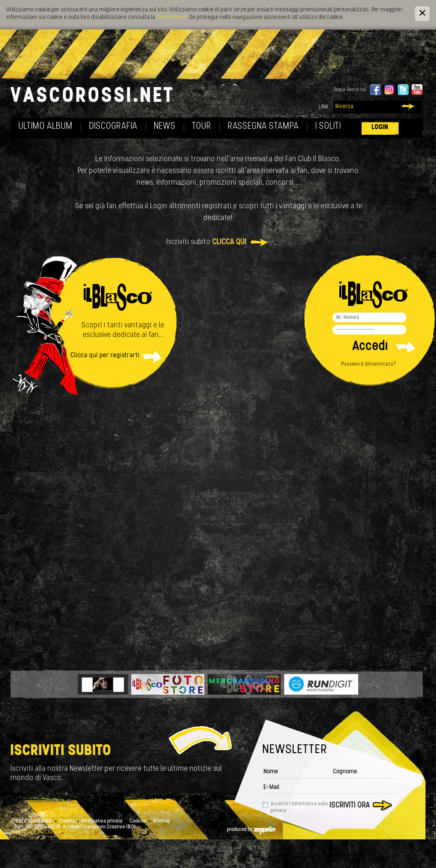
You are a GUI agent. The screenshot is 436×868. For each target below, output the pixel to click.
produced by (251, 830)
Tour (202, 126)
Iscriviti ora (350, 806)
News (165, 126)
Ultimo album (46, 126)
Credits (67, 821)
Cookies (138, 821)
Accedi (370, 347)
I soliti (328, 126)
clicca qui (229, 242)
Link (324, 107)
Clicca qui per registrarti (105, 356)
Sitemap (162, 821)
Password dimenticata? (369, 364)
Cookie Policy (172, 17)
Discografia (113, 126)
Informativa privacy (102, 821)
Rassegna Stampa (263, 126)
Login (380, 127)
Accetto (299, 807)
